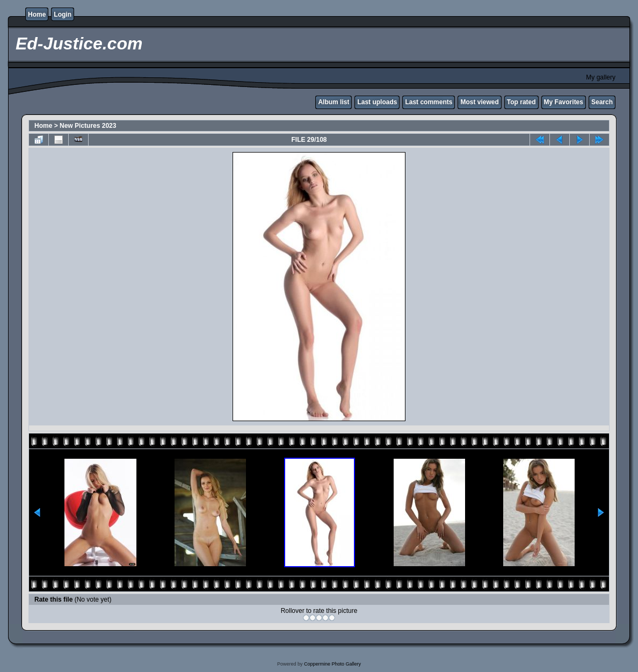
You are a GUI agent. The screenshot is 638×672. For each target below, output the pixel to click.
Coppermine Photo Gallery (332, 664)
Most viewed (479, 102)
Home (37, 15)
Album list (334, 102)
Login (63, 15)
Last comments (429, 102)
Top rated (521, 102)
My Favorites (564, 102)
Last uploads (377, 102)
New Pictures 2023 (88, 126)
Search (602, 102)
